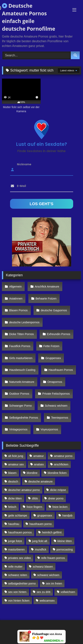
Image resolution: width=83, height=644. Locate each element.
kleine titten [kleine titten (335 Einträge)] (65, 541)
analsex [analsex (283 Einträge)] (39, 464)
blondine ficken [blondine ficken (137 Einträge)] (57, 473)
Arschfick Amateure (47, 287)
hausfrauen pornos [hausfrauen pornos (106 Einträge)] (20, 532)
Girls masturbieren (21, 358)
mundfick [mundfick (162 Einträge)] (41, 549)
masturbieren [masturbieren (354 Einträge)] (16, 549)
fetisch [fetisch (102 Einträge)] (12, 507)
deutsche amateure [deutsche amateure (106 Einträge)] (41, 481)
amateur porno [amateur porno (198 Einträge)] (63, 456)
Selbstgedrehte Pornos (24, 418)
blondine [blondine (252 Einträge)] (32, 473)
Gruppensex (53, 358)
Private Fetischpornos (56, 394)
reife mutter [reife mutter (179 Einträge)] (15, 567)
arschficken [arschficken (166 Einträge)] (61, 464)
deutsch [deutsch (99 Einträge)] (13, 481)
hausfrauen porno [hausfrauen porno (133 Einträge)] (41, 524)
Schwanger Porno (21, 406)
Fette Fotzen (51, 346)
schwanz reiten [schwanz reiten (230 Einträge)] (18, 575)
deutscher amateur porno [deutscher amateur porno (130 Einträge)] (24, 490)
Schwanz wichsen (56, 406)
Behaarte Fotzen (46, 299)
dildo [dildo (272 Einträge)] (35, 498)
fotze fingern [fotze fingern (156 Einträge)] (34, 507)
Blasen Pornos (19, 310)
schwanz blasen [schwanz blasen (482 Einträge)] (43, 567)
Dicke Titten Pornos (22, 334)
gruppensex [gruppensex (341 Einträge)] (45, 515)
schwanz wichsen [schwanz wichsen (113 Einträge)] (48, 575)
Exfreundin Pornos (59, 334)
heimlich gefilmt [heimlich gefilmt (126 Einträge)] (52, 532)
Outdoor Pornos (19, 394)
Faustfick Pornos (20, 346)
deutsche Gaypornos (54, 310)
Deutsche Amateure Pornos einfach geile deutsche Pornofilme (29, 17)
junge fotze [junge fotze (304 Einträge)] (15, 541)
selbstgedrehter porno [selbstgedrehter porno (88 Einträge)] (22, 583)
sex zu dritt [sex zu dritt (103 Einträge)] (44, 592)
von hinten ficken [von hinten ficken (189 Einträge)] (19, 601)
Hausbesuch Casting (22, 370)
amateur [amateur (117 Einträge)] (39, 456)
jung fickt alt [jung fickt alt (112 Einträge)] (40, 541)
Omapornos (55, 382)
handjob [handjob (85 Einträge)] (67, 515)
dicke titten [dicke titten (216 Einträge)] (15, 498)
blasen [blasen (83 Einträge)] (12, 473)
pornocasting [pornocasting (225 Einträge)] (65, 549)
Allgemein (15, 287)
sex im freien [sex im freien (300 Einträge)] (54, 583)
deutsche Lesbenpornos (24, 322)
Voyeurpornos (49, 429)
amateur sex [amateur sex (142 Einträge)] (16, 464)
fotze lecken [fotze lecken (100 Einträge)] (60, 507)
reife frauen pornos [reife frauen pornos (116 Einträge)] (53, 558)
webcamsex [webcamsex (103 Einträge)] (47, 601)
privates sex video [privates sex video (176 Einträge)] (19, 558)
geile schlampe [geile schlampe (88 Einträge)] (18, 515)
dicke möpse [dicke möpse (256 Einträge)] (58, 490)
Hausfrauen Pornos (61, 370)
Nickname (24, 164)
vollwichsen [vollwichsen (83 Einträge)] (68, 592)
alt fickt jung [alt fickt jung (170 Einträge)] (16, 456)
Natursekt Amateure (22, 382)
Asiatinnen (16, 299)
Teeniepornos (60, 418)
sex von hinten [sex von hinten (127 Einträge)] (17, 592)
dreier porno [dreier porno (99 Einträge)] (56, 498)
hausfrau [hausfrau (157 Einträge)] (14, 524)
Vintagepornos (18, 429)
